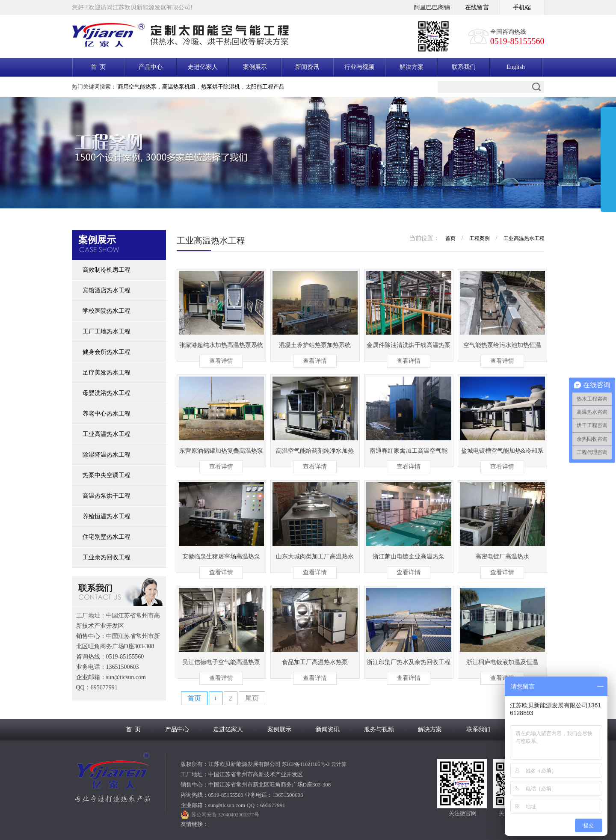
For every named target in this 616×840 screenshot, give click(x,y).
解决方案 (412, 67)
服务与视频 (379, 729)
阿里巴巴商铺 (432, 7)
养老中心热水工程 (107, 414)
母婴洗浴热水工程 (107, 393)
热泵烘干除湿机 (221, 87)
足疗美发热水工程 (107, 373)
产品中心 (151, 67)
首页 (450, 238)
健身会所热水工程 (107, 352)
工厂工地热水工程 (107, 331)
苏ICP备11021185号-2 (306, 764)
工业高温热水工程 (107, 434)
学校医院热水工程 (107, 311)
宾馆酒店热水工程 (107, 290)
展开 (608, 161)
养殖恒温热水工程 (107, 516)
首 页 (98, 67)
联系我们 (464, 67)
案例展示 (255, 67)
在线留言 (477, 7)
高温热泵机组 (179, 87)
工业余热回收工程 (107, 557)
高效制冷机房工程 (107, 270)
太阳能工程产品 (265, 87)
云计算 (339, 764)
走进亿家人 (203, 67)
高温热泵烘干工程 (107, 496)
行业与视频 (359, 67)
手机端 (522, 7)
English (516, 67)
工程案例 (480, 238)
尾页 (252, 698)
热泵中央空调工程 (107, 475)
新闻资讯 (307, 67)
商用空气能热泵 (137, 87)
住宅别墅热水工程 (107, 537)
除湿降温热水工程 (107, 455)
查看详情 (221, 361)
